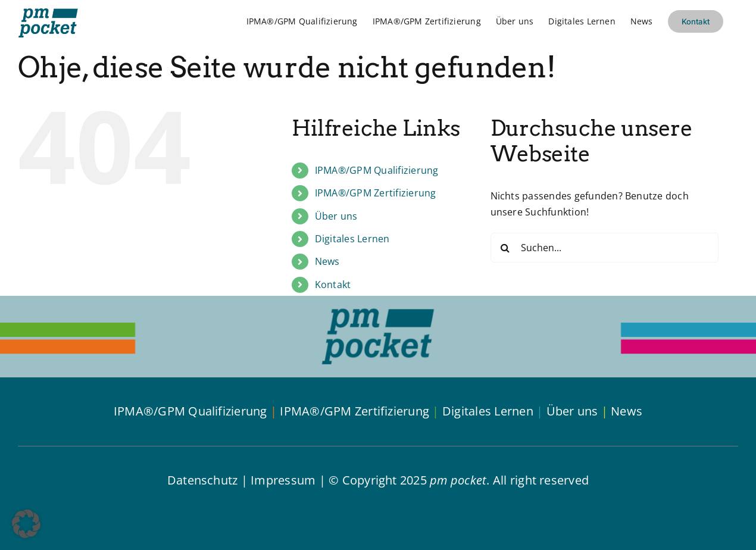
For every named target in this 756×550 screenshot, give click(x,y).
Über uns (336, 216)
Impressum (283, 480)
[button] (26, 524)
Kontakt (333, 285)
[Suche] (505, 248)
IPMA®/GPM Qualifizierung (377, 170)
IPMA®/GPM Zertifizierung (376, 193)
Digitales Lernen (352, 239)
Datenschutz (203, 480)
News (327, 261)
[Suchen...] (605, 248)
